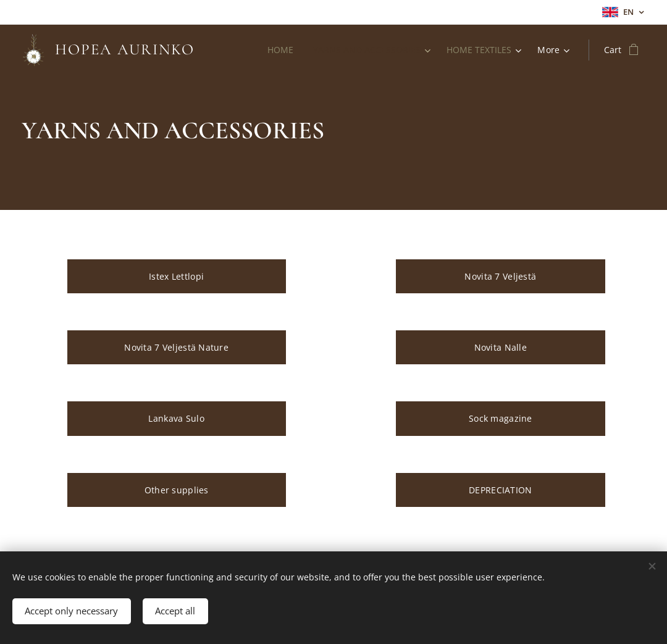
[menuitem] (278, 50)
